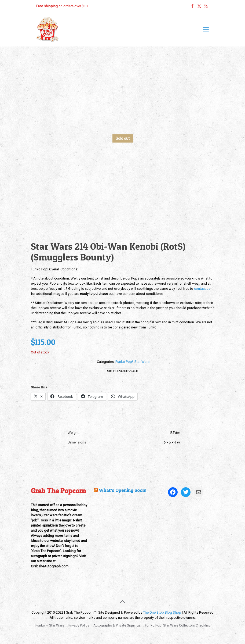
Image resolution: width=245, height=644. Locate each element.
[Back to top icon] (123, 602)
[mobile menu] (206, 30)
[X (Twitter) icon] (199, 6)
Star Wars (142, 362)
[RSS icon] (206, 6)
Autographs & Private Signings (117, 625)
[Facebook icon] (193, 6)
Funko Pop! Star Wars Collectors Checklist (177, 625)
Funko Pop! (124, 362)
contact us (202, 289)
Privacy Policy (79, 625)
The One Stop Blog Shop (162, 612)
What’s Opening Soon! (123, 490)
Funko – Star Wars (50, 625)
